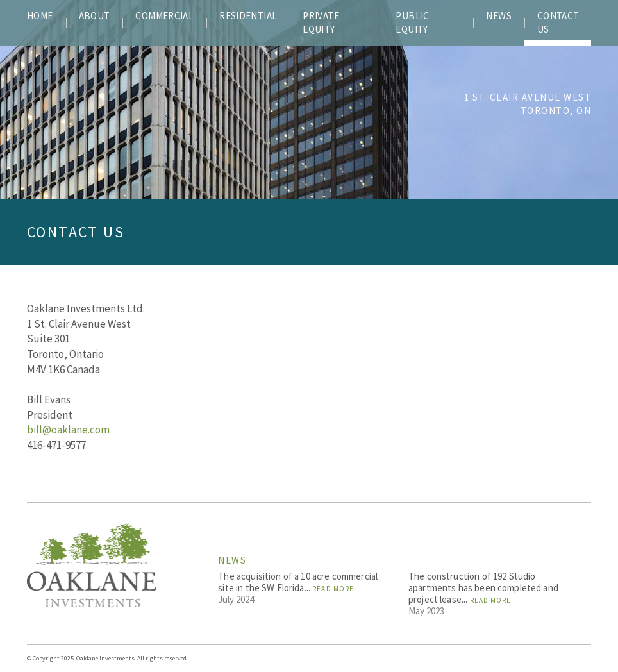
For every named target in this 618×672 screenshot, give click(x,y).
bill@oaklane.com (68, 430)
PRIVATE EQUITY (321, 22)
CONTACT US (558, 22)
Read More (333, 589)
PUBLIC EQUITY (412, 22)
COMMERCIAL (164, 16)
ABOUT (95, 16)
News (232, 560)
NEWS (499, 16)
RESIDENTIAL (248, 16)
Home (40, 16)
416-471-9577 (56, 445)
